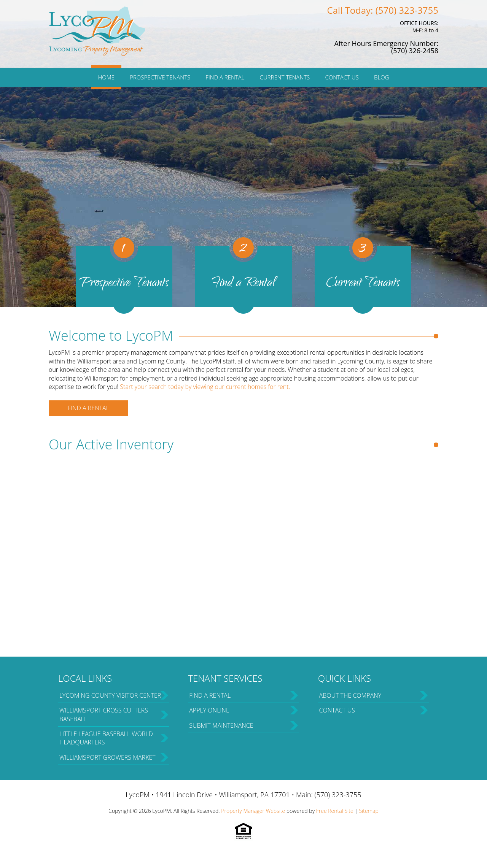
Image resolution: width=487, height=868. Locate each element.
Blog (381, 77)
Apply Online (209, 710)
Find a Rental (225, 77)
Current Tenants (285, 77)
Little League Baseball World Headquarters (106, 738)
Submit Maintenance (221, 725)
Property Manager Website (253, 811)
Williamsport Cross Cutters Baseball (104, 714)
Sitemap (368, 811)
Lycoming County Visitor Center (110, 695)
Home (106, 77)
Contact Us (342, 77)
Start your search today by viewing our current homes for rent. (205, 387)
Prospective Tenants (160, 77)
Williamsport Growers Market (107, 757)
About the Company (350, 695)
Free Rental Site (335, 811)
